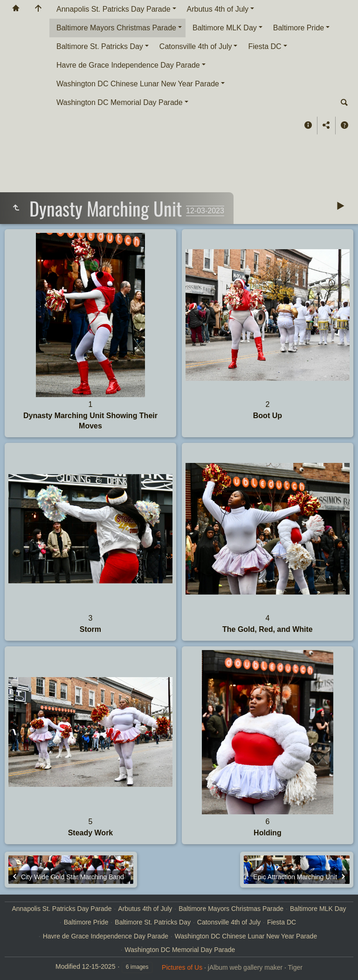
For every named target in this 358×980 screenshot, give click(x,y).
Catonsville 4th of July (196, 46)
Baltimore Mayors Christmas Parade (116, 28)
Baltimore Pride (299, 28)
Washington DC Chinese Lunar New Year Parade (138, 84)
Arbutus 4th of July (218, 9)
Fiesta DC (265, 46)
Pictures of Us (182, 967)
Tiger (295, 967)
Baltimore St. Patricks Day (100, 46)
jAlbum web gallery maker (245, 967)
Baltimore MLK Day (225, 28)
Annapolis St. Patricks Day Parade (114, 9)
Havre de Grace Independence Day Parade (128, 65)
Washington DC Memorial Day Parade (120, 102)
